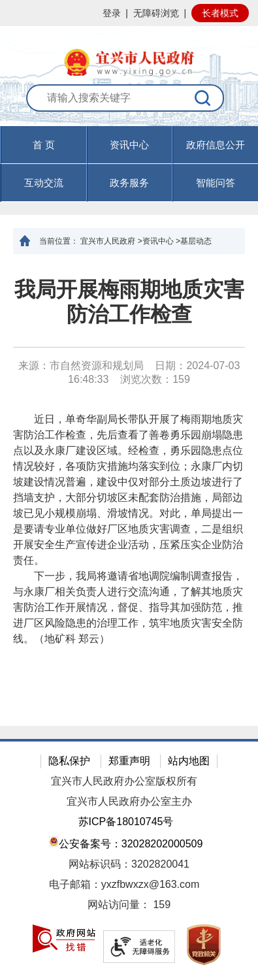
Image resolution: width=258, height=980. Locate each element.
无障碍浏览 (156, 13)
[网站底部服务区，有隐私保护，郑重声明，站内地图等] (129, 859)
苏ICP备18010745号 (126, 822)
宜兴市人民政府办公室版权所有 (124, 781)
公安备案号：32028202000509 (126, 842)
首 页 (44, 145)
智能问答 (216, 183)
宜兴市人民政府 (108, 241)
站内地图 (189, 761)
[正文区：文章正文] (129, 490)
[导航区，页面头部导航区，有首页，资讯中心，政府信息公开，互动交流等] (129, 164)
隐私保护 (69, 761)
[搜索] (203, 98)
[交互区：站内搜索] (129, 105)
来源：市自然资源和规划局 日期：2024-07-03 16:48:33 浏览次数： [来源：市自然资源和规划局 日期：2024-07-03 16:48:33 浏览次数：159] (129, 372)
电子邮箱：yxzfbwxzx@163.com (124, 884)
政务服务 (129, 183)
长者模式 (220, 13)
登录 (112, 13)
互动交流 (44, 183)
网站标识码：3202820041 (129, 864)
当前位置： (59, 241)
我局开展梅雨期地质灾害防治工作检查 (129, 302)
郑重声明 (129, 761)
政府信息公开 (216, 145)
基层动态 (196, 241)
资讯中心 (129, 145)
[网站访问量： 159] (129, 905)
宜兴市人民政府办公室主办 (129, 801)
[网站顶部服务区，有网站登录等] (129, 13)
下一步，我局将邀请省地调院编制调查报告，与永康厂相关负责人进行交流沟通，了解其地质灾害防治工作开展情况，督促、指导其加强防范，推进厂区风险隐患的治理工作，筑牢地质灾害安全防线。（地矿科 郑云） (128, 607)
